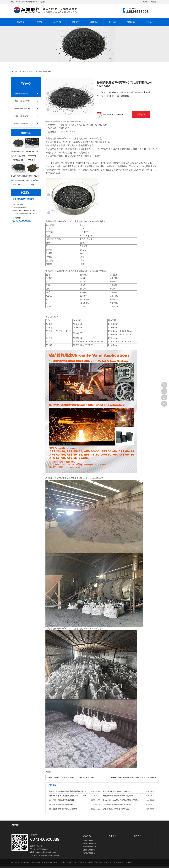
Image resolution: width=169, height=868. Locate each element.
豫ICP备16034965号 (117, 862)
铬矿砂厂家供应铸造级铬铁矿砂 (61, 804)
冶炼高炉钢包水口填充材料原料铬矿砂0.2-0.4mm (68, 796)
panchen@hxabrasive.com (26, 211)
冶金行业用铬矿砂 (44, 72)
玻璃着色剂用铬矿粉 (22, 109)
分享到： (49, 772)
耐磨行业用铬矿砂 (21, 116)
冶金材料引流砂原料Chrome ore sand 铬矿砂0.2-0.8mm (75, 778)
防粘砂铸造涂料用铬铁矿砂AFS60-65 (63, 809)
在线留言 (131, 22)
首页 (25, 72)
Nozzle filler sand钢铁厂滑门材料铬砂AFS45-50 (121, 800)
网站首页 (20, 22)
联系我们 (154, 2)
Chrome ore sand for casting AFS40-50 (118, 791)
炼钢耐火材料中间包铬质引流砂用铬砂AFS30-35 (67, 791)
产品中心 (146, 2)
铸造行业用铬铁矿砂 (22, 101)
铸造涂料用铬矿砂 (21, 123)
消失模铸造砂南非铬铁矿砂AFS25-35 (117, 809)
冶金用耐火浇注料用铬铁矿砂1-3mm (117, 804)
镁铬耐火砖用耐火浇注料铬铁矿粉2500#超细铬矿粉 (137, 778)
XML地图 (129, 862)
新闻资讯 (94, 22)
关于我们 (113, 22)
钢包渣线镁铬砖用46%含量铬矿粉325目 (118, 796)
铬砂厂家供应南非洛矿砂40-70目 (61, 800)
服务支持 (76, 22)
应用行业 (57, 22)
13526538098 (164, 385)
